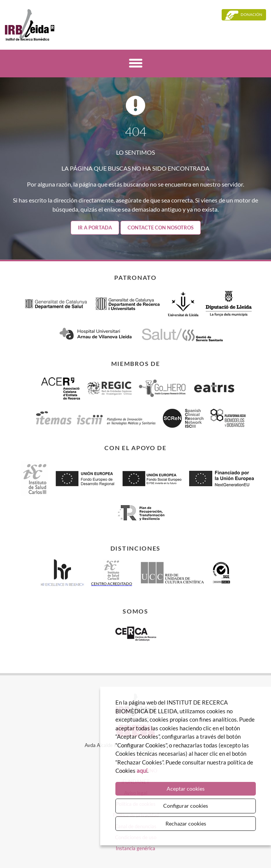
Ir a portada (95, 228)
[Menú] (136, 64)
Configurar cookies (186, 806)
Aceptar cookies (186, 789)
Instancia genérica (135, 848)
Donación (251, 14)
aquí (142, 771)
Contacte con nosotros (161, 228)
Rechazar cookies (186, 823)
